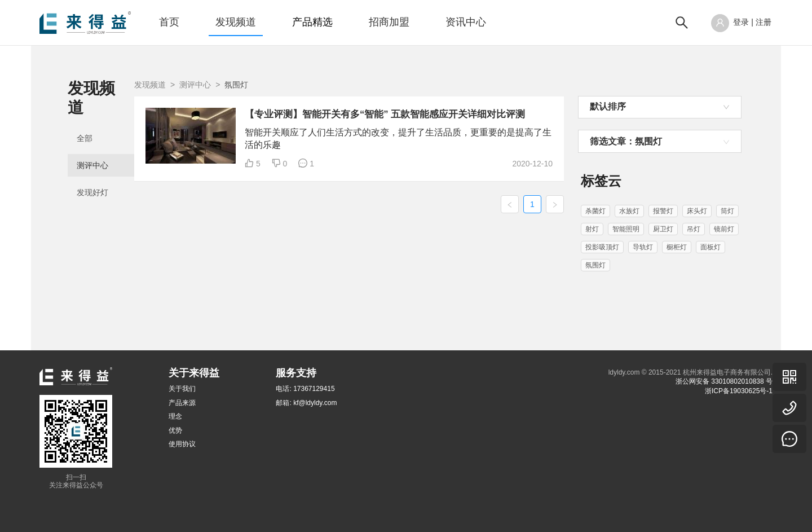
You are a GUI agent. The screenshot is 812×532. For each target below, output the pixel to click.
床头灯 (697, 211)
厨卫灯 (663, 229)
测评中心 (92, 147)
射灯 (592, 229)
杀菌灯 (595, 211)
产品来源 (182, 403)
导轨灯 (643, 247)
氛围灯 (595, 265)
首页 (169, 22)
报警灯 (663, 211)
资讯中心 (466, 22)
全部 (85, 120)
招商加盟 (389, 22)
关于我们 (182, 389)
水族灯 (629, 211)
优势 (175, 430)
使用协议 (182, 444)
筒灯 (727, 211)
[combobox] (660, 107)
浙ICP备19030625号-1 (739, 391)
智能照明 (626, 229)
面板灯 (710, 247)
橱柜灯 (677, 247)
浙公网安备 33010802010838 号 (724, 381)
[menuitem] (169, 23)
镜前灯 (724, 229)
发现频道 (236, 22)
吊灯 (694, 229)
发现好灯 (92, 174)
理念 (175, 416)
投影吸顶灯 (602, 247)
